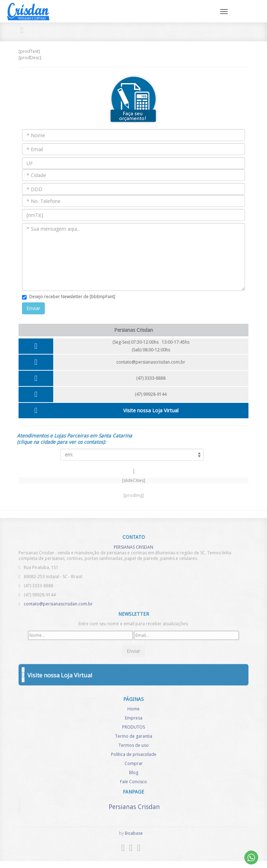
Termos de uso (134, 747)
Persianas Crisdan (134, 805)
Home (133, 711)
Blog (134, 775)
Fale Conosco (133, 784)
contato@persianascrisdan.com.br (151, 362)
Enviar (33, 308)
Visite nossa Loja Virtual (151, 410)
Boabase (134, 833)
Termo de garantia (134, 738)
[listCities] (130, 455)
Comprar (134, 766)
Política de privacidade (134, 757)
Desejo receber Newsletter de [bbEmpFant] (72, 297)
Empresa (134, 720)
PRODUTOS (133, 729)
